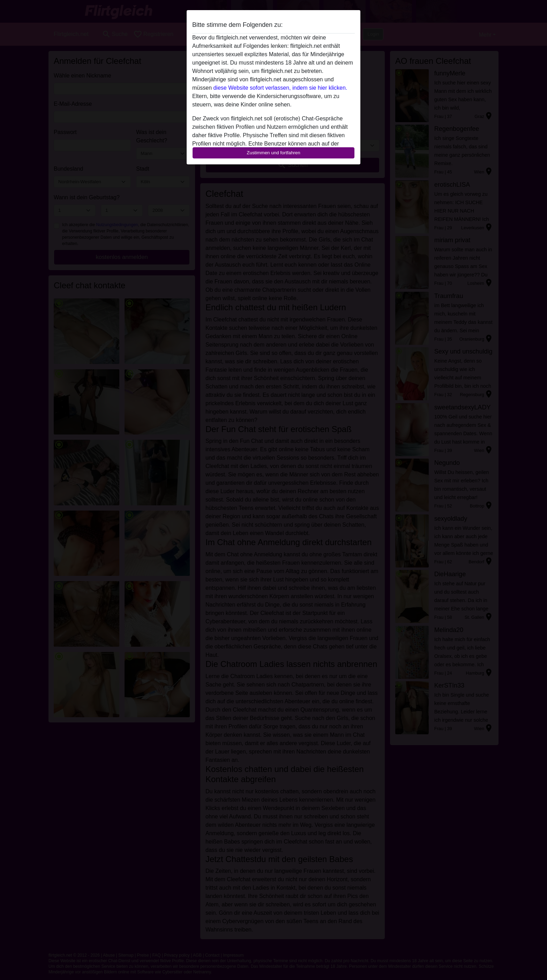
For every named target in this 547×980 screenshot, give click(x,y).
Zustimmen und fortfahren (273, 153)
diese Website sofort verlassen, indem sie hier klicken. (280, 88)
